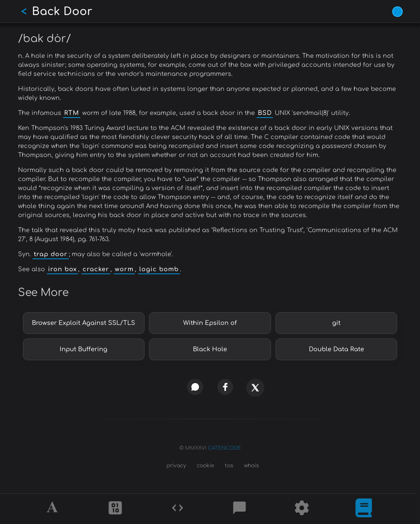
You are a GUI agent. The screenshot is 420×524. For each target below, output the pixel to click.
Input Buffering (84, 349)
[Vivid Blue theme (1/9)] (397, 12)
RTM (72, 113)
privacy (176, 466)
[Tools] (302, 509)
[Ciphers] (115, 509)
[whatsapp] (195, 387)
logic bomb (159, 269)
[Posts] (239, 509)
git (336, 323)
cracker (96, 269)
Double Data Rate (336, 349)
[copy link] (165, 387)
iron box (62, 269)
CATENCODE (224, 448)
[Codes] (178, 509)
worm (124, 269)
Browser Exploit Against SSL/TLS (84, 323)
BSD (265, 113)
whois (251, 466)
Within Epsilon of (210, 323)
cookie (205, 466)
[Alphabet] (53, 509)
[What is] (364, 509)
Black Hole (210, 349)
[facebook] (225, 387)
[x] (255, 391)
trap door (51, 254)
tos (229, 466)
